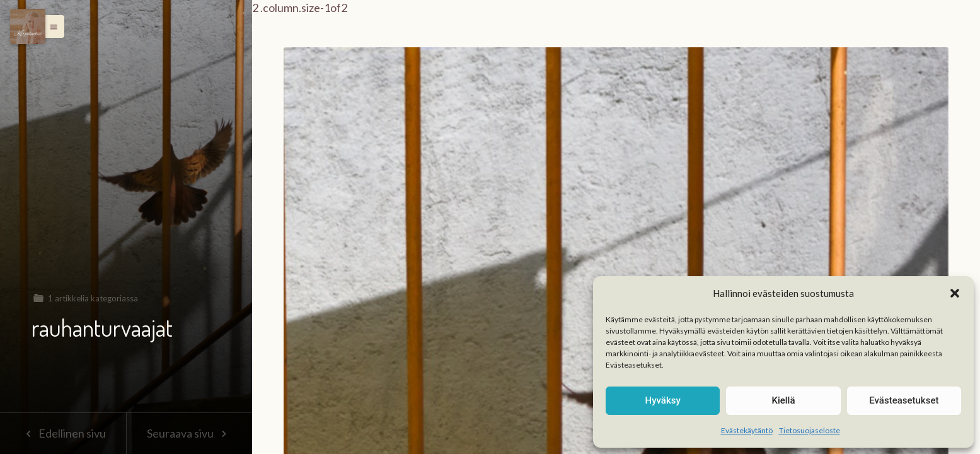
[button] (955, 293)
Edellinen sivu (63, 433)
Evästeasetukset (904, 400)
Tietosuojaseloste (810, 430)
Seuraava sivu (189, 433)
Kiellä (783, 400)
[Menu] (28, 26)
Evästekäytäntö (747, 430)
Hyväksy (663, 400)
